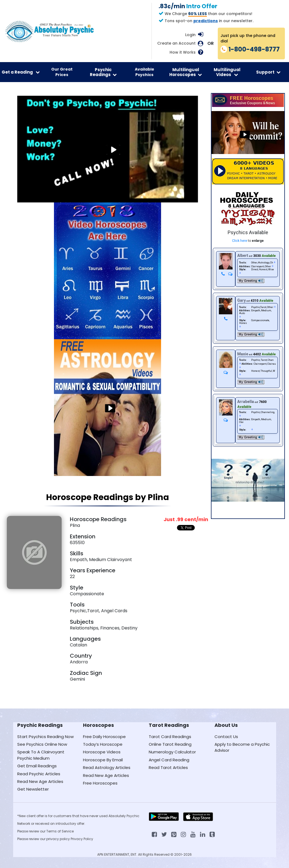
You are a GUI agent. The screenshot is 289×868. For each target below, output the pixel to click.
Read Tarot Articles (168, 767)
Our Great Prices (62, 72)
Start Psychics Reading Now (45, 737)
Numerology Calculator (172, 752)
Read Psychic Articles (39, 774)
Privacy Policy (82, 839)
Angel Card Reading (169, 760)
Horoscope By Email (103, 760)
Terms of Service (60, 831)
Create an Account (176, 43)
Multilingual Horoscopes (186, 72)
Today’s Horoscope (103, 744)
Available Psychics (144, 72)
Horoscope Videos (102, 752)
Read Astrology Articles (107, 767)
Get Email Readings (37, 766)
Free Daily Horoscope (104, 737)
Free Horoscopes (100, 783)
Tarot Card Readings (170, 737)
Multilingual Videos (227, 72)
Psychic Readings (103, 72)
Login (190, 35)
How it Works (183, 52)
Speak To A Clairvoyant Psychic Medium (41, 755)
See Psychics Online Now (42, 744)
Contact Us (226, 737)
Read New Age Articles (40, 781)
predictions (206, 21)
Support (268, 72)
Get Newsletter (33, 789)
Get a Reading (21, 72)
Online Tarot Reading (170, 744)
